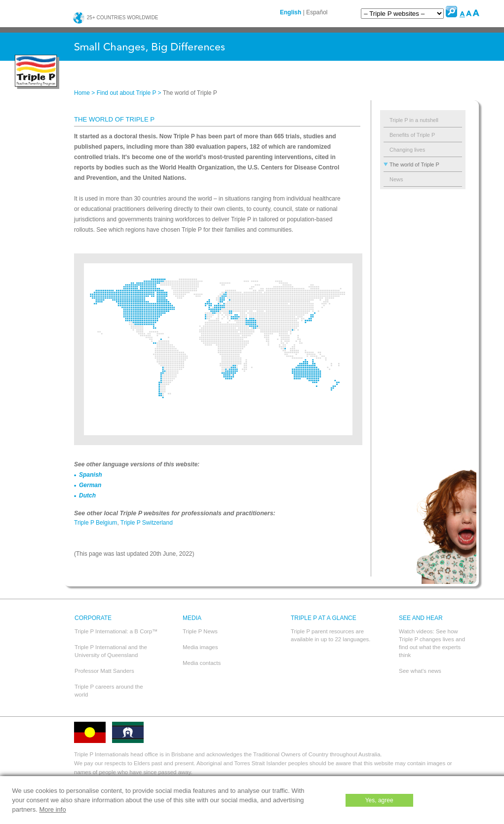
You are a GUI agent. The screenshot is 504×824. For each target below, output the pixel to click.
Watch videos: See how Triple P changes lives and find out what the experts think (432, 643)
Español (317, 12)
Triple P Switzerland (147, 523)
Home (82, 93)
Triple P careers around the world (109, 691)
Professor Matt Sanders (104, 671)
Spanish (91, 475)
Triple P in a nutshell (414, 120)
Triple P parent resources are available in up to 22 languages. (331, 635)
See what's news (420, 671)
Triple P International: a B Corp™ (116, 631)
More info (52, 809)
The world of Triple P (414, 165)
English (291, 12)
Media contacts (202, 663)
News (396, 179)
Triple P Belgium (96, 523)
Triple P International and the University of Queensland (111, 651)
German (90, 485)
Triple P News (200, 631)
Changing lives (407, 150)
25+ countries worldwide (116, 18)
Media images (200, 647)
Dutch (87, 495)
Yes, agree (379, 800)
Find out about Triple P (127, 93)
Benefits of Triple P (412, 135)
